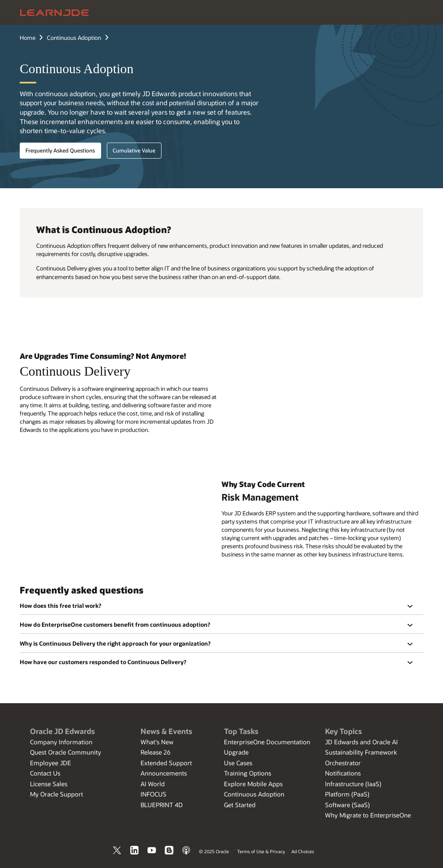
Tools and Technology (239, 12)
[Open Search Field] (383, 12)
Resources (293, 12)
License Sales (49, 784)
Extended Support (166, 763)
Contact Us (45, 773)
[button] (415, 607)
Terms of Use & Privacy (261, 851)
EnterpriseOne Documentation (267, 742)
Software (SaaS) (347, 805)
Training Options (248, 773)
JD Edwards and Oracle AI (361, 742)
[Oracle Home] (57, 12)
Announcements (164, 773)
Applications (182, 12)
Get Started (240, 805)
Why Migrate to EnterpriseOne (368, 815)
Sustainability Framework (361, 752)
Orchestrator (343, 763)
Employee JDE (51, 763)
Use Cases (238, 763)
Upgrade (236, 752)
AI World (153, 784)
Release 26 (156, 752)
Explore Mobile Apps (253, 784)
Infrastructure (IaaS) (353, 784)
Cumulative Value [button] (134, 150)
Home (28, 38)
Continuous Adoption (74, 38)
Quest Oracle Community (66, 752)
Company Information (61, 742)
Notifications (343, 773)
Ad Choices (303, 851)
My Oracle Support (57, 794)
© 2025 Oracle (214, 851)
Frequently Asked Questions (60, 150)
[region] (221, 606)
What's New (157, 742)
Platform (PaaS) (347, 794)
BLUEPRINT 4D (162, 805)
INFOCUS (153, 794)
